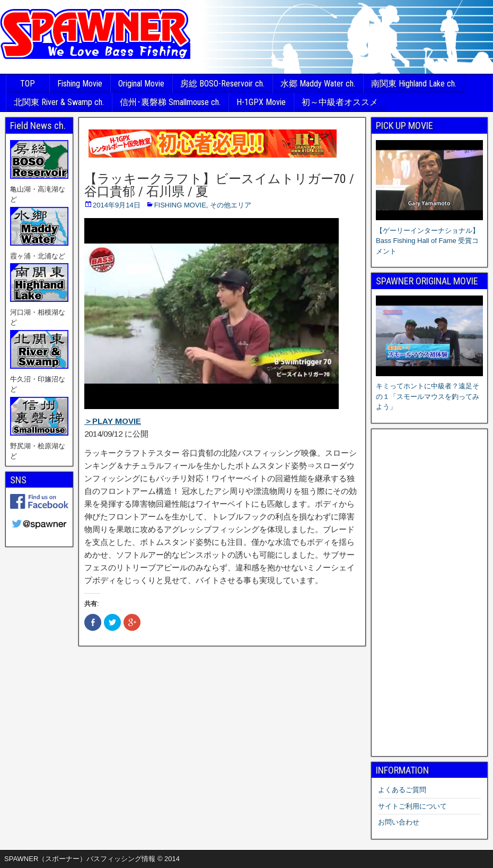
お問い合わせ (399, 822)
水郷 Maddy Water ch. (318, 84)
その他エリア (231, 205)
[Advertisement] (429, 593)
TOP (28, 84)
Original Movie (141, 84)
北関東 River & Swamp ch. (59, 102)
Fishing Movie (80, 84)
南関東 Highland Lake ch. (414, 84)
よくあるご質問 (402, 790)
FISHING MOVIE (180, 205)
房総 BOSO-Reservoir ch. (222, 84)
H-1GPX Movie (261, 102)
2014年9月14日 (117, 205)
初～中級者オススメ (340, 102)
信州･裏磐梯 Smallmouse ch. (170, 102)
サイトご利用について (412, 806)
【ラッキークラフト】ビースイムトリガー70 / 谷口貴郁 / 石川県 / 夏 (219, 185)
